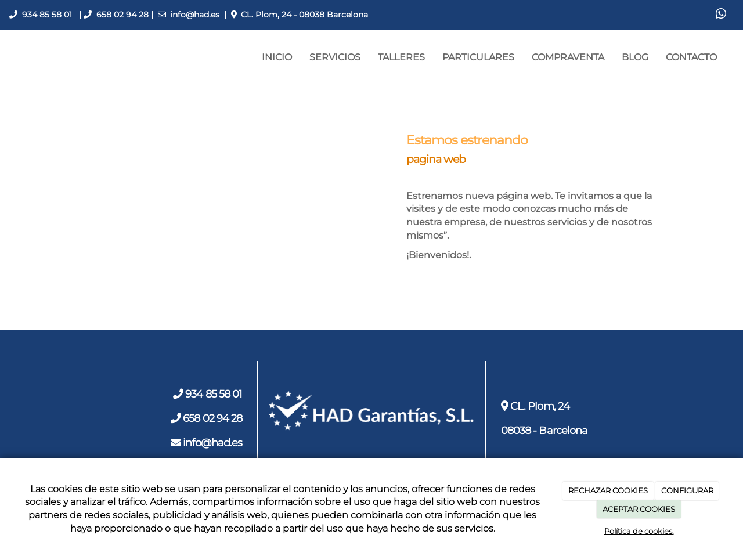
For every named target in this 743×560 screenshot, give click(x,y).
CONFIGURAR (687, 490)
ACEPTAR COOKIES (639, 509)
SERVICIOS (335, 57)
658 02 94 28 (122, 15)
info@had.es (195, 15)
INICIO (277, 57)
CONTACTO (691, 57)
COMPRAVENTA (568, 57)
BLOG (635, 57)
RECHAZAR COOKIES (608, 490)
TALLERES (401, 57)
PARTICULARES (478, 57)
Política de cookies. (639, 531)
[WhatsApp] (721, 15)
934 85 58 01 (47, 15)
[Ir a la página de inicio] (6, 58)
